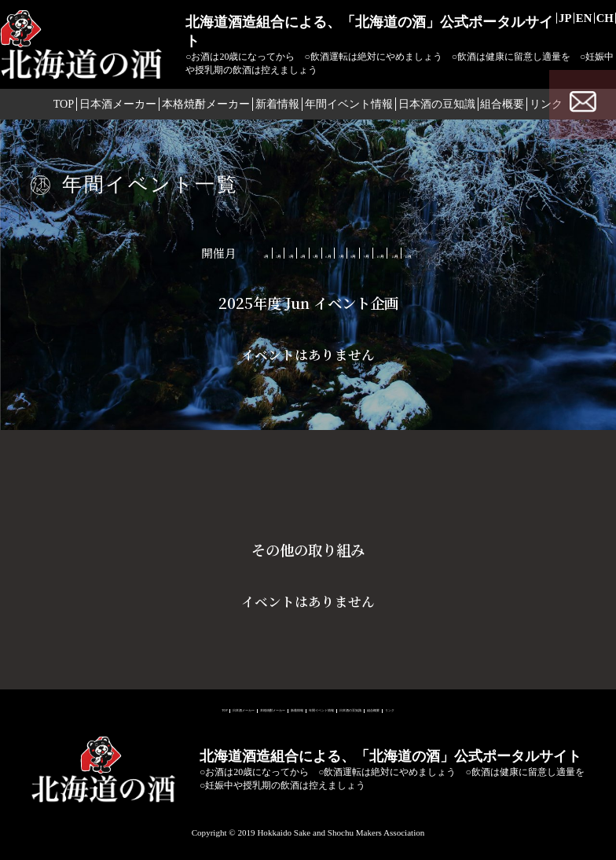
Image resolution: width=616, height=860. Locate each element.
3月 (181, 253)
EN (572, 21)
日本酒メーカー (103, 108)
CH (601, 21)
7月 (350, 253)
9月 (434, 253)
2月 (139, 253)
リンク (569, 706)
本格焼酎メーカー (196, 108)
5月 (265, 253)
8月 (392, 253)
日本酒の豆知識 (444, 108)
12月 (574, 253)
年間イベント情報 (351, 108)
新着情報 (273, 108)
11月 (527, 253)
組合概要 (517, 108)
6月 (308, 253)
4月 (224, 253)
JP (544, 21)
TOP (41, 108)
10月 (479, 253)
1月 (97, 253)
